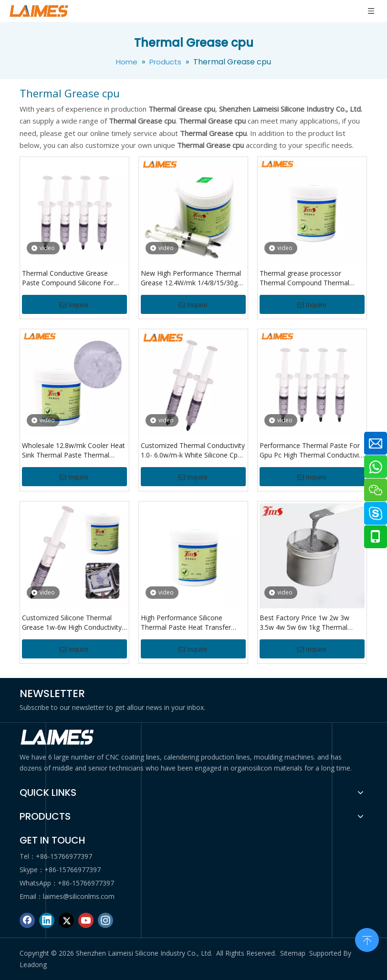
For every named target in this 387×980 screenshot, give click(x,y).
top (367, 939)
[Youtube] (86, 920)
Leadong (33, 964)
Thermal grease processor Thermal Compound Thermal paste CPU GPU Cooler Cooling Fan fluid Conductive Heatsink (308, 278)
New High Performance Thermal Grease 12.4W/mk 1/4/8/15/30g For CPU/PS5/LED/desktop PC (191, 278)
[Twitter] (66, 920)
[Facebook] (27, 920)
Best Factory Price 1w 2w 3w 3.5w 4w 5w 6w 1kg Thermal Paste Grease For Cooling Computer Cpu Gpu (304, 623)
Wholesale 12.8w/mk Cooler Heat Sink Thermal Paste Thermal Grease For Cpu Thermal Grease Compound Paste (73, 450)
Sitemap (293, 953)
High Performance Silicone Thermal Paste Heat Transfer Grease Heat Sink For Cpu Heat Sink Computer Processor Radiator (189, 623)
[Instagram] (105, 920)
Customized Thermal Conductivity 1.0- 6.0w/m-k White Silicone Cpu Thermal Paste (193, 450)
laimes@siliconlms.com (79, 896)
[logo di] (58, 737)
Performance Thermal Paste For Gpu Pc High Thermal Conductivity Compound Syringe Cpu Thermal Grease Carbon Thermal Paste (312, 450)
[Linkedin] (47, 920)
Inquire (74, 305)
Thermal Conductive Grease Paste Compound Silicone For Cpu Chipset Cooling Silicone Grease (68, 278)
